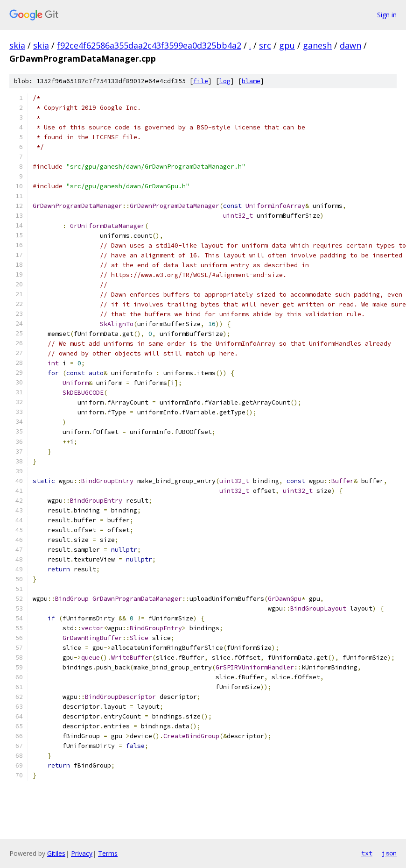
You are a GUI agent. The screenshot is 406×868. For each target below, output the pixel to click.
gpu (287, 45)
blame (251, 81)
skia (17, 45)
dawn (350, 45)
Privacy (82, 853)
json (389, 853)
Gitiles (56, 853)
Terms (108, 853)
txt (367, 853)
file (201, 81)
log (225, 81)
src (265, 45)
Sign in (387, 15)
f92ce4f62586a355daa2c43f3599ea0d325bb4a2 (149, 45)
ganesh (317, 45)
